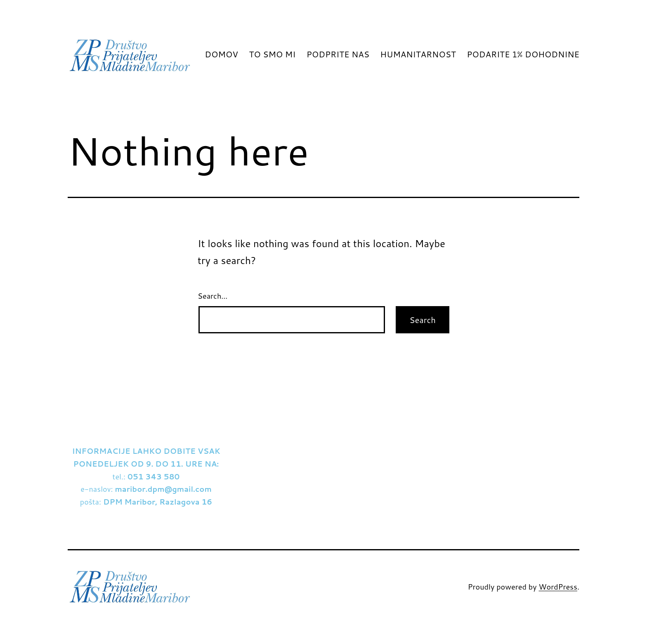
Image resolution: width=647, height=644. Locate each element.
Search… (213, 296)
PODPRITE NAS (338, 54)
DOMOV (221, 54)
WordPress (558, 587)
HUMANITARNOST (418, 54)
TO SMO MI (272, 54)
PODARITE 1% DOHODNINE (523, 54)
